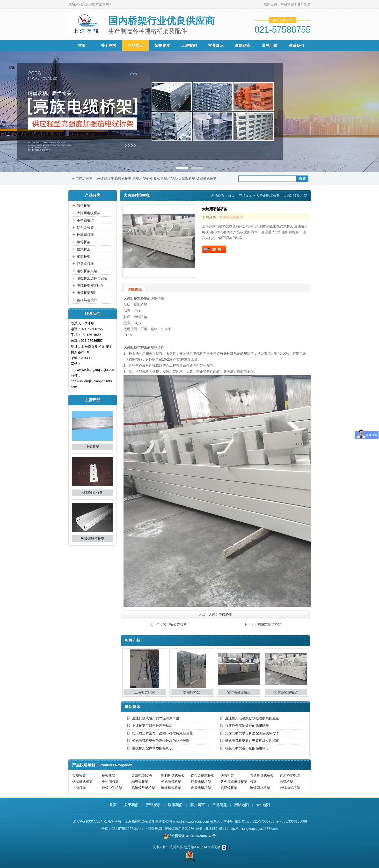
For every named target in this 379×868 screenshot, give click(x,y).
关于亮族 (109, 46)
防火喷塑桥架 (185, 179)
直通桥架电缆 (290, 775)
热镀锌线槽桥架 (93, 539)
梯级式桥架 (123, 179)
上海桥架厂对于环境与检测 (152, 726)
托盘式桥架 (85, 264)
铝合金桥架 (85, 227)
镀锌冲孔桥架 (93, 493)
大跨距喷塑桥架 (286, 692)
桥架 (253, 782)
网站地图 (287, 4)
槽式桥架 (84, 249)
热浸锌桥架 (192, 692)
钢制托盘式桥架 (173, 775)
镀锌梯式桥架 (290, 788)
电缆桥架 (286, 782)
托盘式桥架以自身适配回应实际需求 (252, 733)
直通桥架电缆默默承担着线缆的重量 (252, 718)
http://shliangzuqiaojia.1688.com (254, 829)
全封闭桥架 (110, 782)
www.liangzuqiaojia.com (191, 821)
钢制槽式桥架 (82, 782)
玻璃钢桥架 (85, 235)
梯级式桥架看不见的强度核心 (247, 748)
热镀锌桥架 (105, 179)
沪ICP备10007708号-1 (90, 821)
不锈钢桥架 (85, 220)
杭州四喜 (176, 847)
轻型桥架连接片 (175, 624)
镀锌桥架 (84, 242)
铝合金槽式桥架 (203, 775)
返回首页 (270, 4)
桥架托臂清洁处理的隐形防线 (247, 726)
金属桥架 (79, 775)
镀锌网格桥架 (260, 788)
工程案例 (189, 46)
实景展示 (216, 46)
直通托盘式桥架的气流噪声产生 (156, 718)
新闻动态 (243, 46)
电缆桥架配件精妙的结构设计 (154, 748)
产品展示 (135, 46)
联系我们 (296, 46)
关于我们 (131, 805)
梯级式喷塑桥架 (269, 624)
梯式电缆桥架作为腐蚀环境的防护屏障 (161, 741)
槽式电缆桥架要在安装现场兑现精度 (252, 741)
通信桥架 (84, 206)
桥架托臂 (109, 775)
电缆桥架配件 (143, 179)
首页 (82, 46)
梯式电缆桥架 (164, 179)
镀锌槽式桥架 (206, 179)
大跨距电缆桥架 (89, 213)
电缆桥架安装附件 (90, 285)
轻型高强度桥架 (239, 692)
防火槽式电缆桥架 (234, 782)
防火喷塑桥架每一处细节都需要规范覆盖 (162, 733)
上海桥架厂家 (145, 692)
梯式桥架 (84, 256)
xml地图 (263, 805)
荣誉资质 (162, 46)
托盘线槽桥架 (201, 782)
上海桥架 (93, 447)
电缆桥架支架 (87, 271)
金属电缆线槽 (142, 775)
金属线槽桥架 (201, 788)
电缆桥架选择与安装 (92, 278)
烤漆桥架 (227, 775)
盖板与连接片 (87, 300)
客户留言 (304, 4)
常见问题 (270, 46)
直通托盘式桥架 (262, 775)
